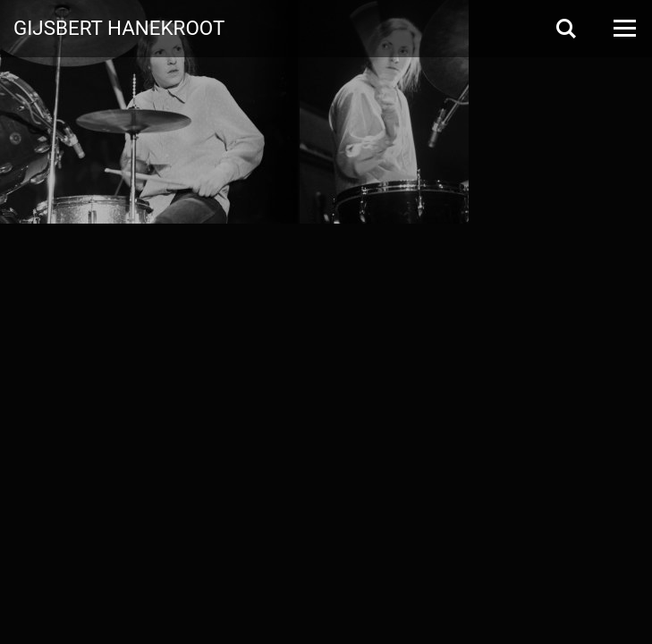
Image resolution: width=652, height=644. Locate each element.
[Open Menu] (623, 28)
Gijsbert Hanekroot (119, 27)
